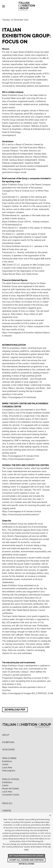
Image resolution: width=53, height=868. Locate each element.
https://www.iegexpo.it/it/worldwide (19, 397)
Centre (5, 764)
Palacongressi (9, 771)
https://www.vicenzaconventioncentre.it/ (21, 515)
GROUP (6, 735)
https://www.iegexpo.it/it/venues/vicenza (22, 511)
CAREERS (7, 811)
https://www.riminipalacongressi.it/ (18, 459)
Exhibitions (7, 761)
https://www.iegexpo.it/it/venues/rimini (21, 456)
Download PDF (15, 710)
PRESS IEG (7, 803)
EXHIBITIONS (8, 742)
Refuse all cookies (26, 864)
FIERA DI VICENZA (11, 779)
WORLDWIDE (8, 750)
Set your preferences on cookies (26, 856)
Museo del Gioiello (11, 789)
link (42, 841)
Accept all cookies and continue (26, 860)
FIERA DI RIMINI (9, 758)
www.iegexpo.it (9, 135)
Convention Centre (11, 795)
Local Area (7, 768)
